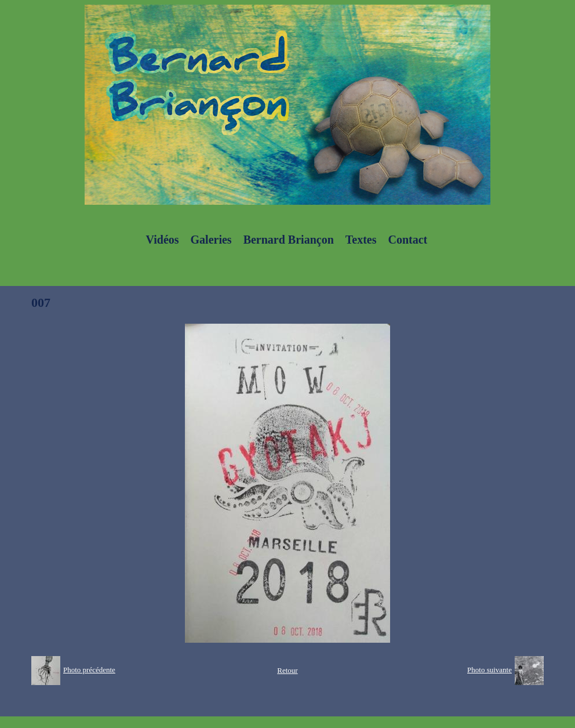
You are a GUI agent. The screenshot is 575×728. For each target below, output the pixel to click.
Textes (361, 240)
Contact (407, 240)
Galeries (211, 240)
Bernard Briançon (289, 240)
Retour (287, 670)
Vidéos (163, 240)
